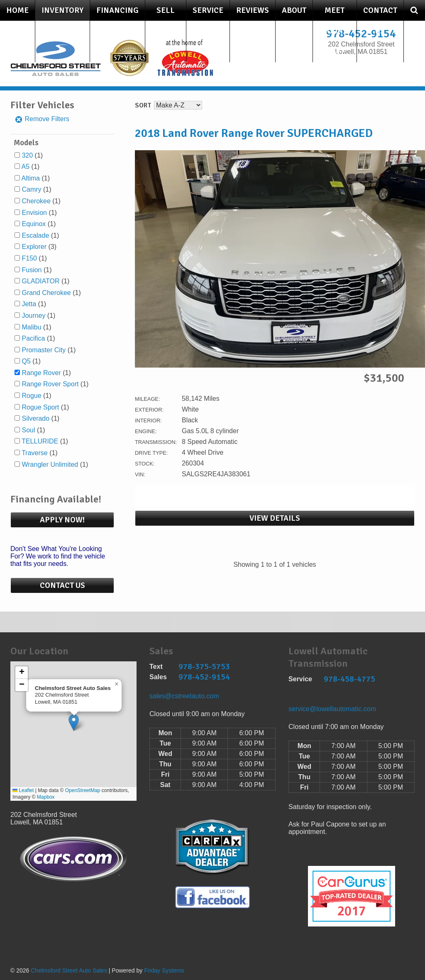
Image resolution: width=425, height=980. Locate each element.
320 (27, 155)
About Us (294, 21)
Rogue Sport (40, 407)
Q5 (26, 361)
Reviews (253, 10)
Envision (34, 213)
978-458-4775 (349, 679)
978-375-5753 (204, 667)
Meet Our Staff (335, 31)
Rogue (31, 396)
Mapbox (46, 797)
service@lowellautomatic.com (332, 709)
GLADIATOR (40, 281)
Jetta (29, 304)
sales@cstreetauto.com (184, 696)
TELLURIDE (40, 441)
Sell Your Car (165, 31)
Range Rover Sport (50, 384)
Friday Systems (164, 970)
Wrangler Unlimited (50, 464)
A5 (26, 167)
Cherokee (36, 201)
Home (17, 10)
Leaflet (23, 790)
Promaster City (44, 350)
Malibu (31, 327)
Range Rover (41, 373)
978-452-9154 (204, 677)
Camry (31, 189)
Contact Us (380, 21)
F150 (29, 258)
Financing (117, 10)
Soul (28, 430)
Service (208, 10)
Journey (33, 316)
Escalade (35, 235)
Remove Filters (42, 119)
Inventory (62, 10)
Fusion (32, 270)
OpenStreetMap (83, 790)
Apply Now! (62, 520)
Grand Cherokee (46, 293)
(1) (32, 155)
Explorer (34, 247)
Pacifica (33, 338)
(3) (39, 247)
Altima (31, 178)
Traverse (35, 453)
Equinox (34, 224)
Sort (143, 105)
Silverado (35, 418)
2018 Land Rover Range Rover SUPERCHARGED (254, 133)
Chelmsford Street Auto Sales (69, 970)
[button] (74, 723)
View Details (275, 518)
